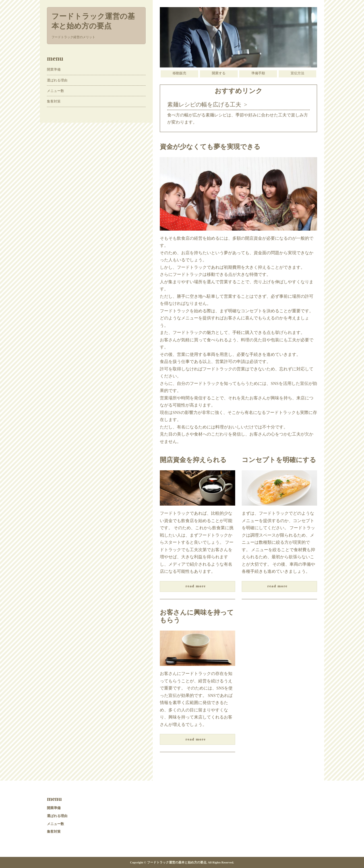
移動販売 (179, 73)
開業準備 (54, 69)
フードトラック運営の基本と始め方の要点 (93, 21)
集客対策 (54, 101)
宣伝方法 (297, 73)
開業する (219, 73)
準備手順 (258, 73)
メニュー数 (55, 91)
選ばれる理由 (57, 80)
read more (196, 586)
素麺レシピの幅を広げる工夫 (204, 105)
